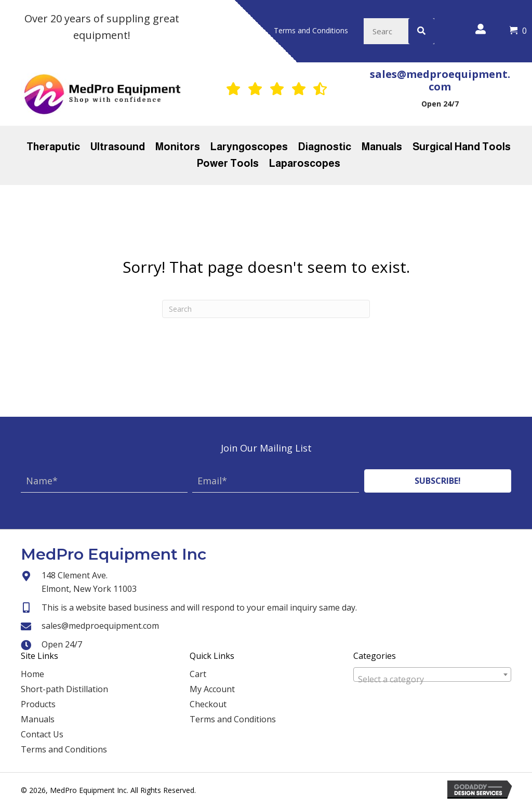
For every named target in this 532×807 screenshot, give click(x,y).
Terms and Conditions (64, 749)
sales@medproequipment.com (440, 80)
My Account (212, 689)
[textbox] (432, 679)
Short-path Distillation (64, 689)
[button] (438, 481)
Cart (198, 674)
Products (38, 704)
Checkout (208, 704)
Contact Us (42, 734)
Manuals (38, 719)
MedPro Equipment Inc (114, 554)
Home (32, 674)
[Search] (266, 309)
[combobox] (432, 674)
